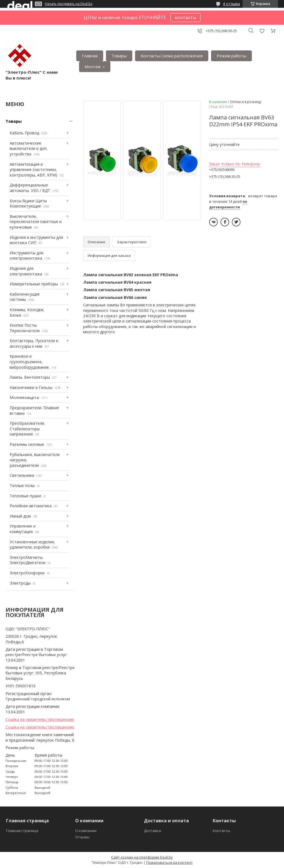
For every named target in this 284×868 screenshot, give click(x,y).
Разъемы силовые (27, 444)
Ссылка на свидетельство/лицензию (40, 719)
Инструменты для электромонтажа (26, 256)
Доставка (152, 831)
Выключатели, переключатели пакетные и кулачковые (36, 222)
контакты (185, 17)
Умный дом (20, 516)
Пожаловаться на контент (169, 862)
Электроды (20, 583)
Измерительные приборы (34, 284)
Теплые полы (22, 486)
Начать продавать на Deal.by (69, 4)
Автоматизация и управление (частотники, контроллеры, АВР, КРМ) (33, 170)
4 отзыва (231, 4)
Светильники (22, 475)
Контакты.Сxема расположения (172, 56)
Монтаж (93, 66)
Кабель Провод (24, 133)
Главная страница (22, 831)
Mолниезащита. (25, 397)
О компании (86, 831)
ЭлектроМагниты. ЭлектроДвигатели (28, 560)
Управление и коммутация (23, 529)
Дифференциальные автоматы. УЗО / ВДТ (30, 188)
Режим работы (231, 56)
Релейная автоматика (31, 506)
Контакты (221, 831)
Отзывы (82, 837)
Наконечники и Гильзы (31, 387)
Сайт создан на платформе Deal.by (142, 857)
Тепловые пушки (25, 496)
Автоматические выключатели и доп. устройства (29, 148)
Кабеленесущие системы (25, 297)
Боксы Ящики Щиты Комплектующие (28, 203)
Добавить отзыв (262, 31)
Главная (90, 56)
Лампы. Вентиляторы (30, 377)
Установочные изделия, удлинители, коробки (32, 545)
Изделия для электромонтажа (26, 271)
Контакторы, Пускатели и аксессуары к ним (34, 343)
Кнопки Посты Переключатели (25, 328)
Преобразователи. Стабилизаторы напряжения (27, 429)
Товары (119, 56)
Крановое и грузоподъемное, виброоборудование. (30, 362)
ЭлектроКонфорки (27, 573)
